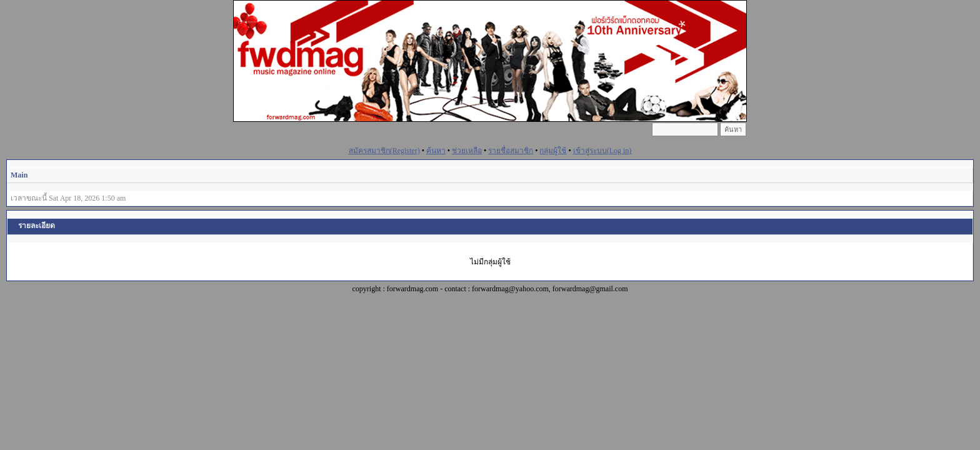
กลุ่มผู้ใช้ (553, 151)
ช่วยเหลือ (467, 151)
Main (19, 175)
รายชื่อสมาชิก (511, 151)
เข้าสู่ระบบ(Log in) (602, 151)
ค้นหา (436, 151)
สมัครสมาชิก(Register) (384, 151)
